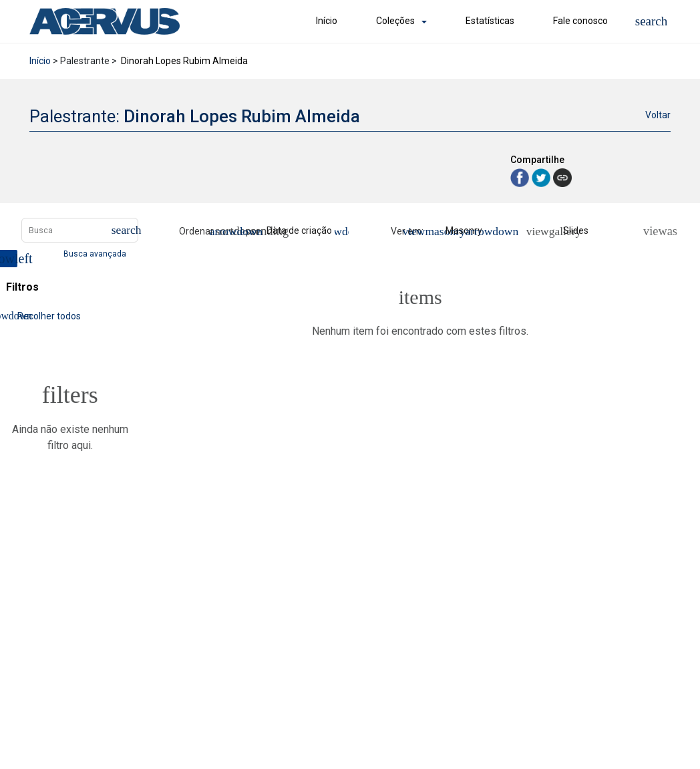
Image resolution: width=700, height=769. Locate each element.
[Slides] (568, 231)
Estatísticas (490, 21)
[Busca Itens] (80, 230)
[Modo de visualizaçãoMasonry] (460, 231)
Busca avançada (96, 253)
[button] (652, 21)
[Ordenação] (305, 231)
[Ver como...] (654, 231)
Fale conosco (580, 21)
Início (327, 21)
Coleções (395, 21)
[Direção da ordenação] (229, 231)
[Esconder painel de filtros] (9, 259)
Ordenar (196, 231)
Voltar (658, 115)
